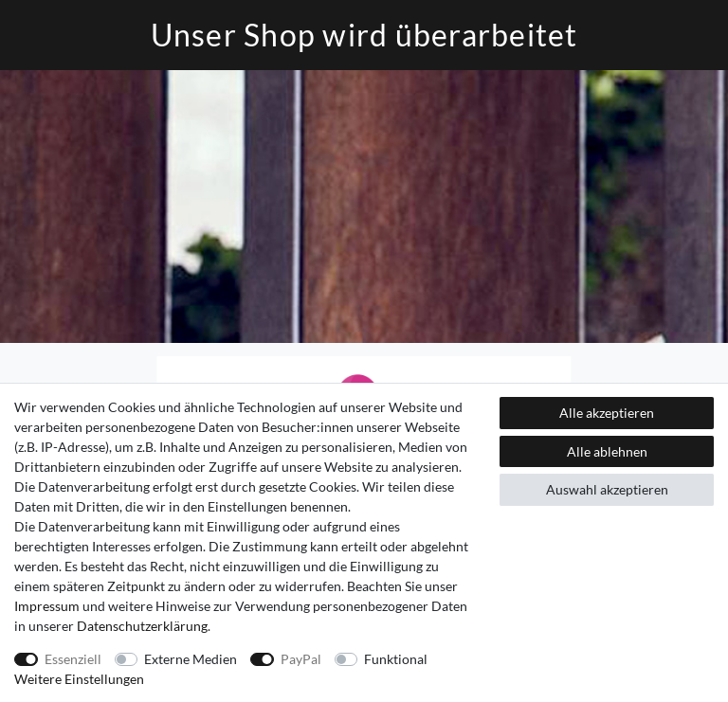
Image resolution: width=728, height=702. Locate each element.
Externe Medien (191, 659)
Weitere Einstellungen (79, 679)
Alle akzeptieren (607, 413)
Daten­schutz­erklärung (142, 626)
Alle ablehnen (607, 451)
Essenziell (73, 659)
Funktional (396, 659)
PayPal (301, 659)
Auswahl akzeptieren (607, 489)
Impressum (47, 606)
